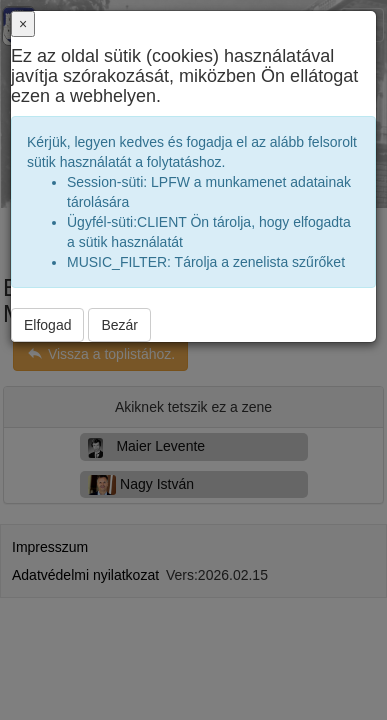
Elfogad (47, 325)
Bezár (119, 325)
